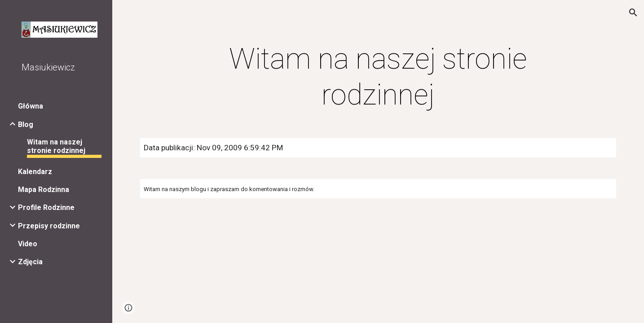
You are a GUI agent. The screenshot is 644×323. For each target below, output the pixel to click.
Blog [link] (26, 124)
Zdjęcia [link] (30, 262)
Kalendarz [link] (35, 172)
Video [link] (28, 244)
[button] (633, 13)
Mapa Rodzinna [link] (44, 190)
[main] (378, 77)
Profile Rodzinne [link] (46, 207)
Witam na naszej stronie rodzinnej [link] (56, 146)
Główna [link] (31, 106)
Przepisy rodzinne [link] (49, 226)
